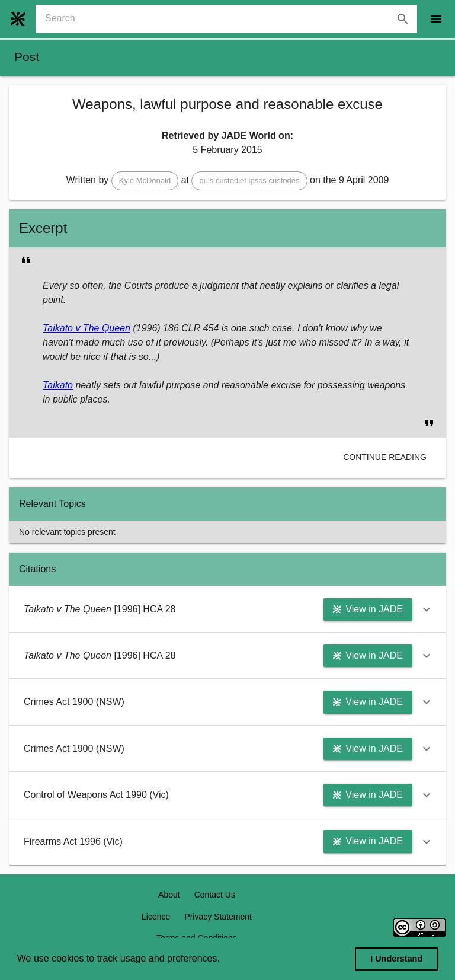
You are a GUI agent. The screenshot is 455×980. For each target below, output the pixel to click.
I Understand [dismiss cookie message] (396, 959)
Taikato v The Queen (86, 328)
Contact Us (215, 895)
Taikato (58, 385)
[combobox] (231, 19)
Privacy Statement (218, 917)
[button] (145, 181)
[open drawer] (436, 19)
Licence (156, 917)
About (169, 895)
